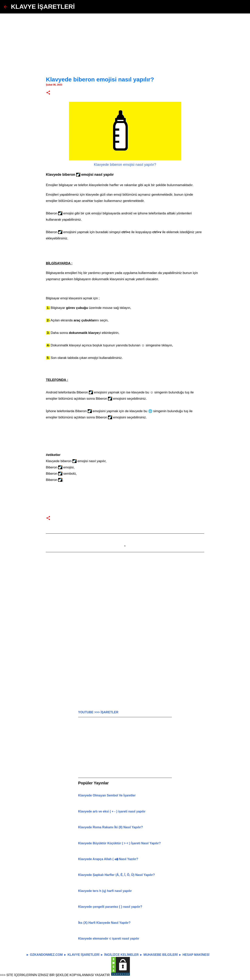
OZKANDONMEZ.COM (46, 955)
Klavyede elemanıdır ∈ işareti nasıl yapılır (109, 939)
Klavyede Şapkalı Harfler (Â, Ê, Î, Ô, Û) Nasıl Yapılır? (117, 875)
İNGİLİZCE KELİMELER (121, 955)
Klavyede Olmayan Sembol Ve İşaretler (107, 795)
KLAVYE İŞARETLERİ (43, 7)
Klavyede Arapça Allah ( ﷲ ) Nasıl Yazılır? (108, 859)
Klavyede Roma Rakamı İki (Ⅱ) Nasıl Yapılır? (111, 827)
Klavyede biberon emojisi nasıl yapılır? (125, 165)
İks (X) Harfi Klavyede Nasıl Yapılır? (104, 923)
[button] (48, 93)
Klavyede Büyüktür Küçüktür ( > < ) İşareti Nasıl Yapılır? (119, 843)
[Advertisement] (125, 41)
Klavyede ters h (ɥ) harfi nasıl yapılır (105, 891)
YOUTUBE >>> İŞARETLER (98, 712)
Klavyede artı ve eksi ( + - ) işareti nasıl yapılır (112, 811)
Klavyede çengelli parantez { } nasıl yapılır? (110, 907)
